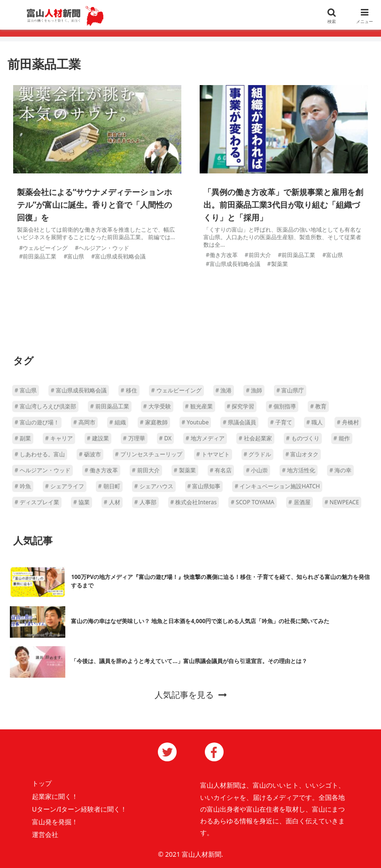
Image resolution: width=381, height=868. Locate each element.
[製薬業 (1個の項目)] (185, 470)
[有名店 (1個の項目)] (221, 470)
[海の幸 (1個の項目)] (340, 470)
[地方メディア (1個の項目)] (205, 438)
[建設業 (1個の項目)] (98, 438)
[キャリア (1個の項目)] (59, 438)
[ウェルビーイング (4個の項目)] (176, 391)
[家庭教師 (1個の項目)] (154, 422)
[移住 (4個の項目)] (129, 391)
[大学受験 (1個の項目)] (157, 407)
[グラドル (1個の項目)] (258, 454)
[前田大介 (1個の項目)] (146, 470)
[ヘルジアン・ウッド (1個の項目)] (43, 470)
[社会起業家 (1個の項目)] (255, 438)
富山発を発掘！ (55, 822)
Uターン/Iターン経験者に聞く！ (79, 809)
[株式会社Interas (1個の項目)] (194, 502)
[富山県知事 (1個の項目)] (204, 486)
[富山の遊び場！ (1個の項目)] (37, 422)
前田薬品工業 (39, 256)
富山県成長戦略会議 (120, 256)
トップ (42, 783)
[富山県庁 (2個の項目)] (290, 391)
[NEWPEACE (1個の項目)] (342, 502)
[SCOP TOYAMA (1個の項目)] (253, 502)
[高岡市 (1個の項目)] (84, 422)
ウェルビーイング (45, 248)
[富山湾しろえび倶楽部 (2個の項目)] (45, 407)
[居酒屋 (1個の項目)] (299, 502)
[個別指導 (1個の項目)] (282, 407)
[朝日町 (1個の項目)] (109, 486)
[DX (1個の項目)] (165, 438)
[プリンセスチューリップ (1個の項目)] (149, 454)
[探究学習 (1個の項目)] (241, 407)
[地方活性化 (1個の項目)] (299, 470)
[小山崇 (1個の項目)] (257, 470)
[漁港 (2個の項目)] (224, 391)
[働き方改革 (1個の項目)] (101, 470)
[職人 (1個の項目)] (315, 422)
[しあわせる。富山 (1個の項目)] (40, 454)
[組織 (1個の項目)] (118, 422)
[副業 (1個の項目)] (23, 438)
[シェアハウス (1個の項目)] (154, 486)
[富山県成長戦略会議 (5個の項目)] (79, 391)
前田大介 (260, 255)
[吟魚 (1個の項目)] (23, 486)
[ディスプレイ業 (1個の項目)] (37, 502)
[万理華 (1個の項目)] (134, 438)
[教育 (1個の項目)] (318, 407)
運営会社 (45, 834)
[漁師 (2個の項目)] (254, 391)
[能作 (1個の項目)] (342, 438)
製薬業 (280, 264)
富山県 (76, 256)
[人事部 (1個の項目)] (145, 502)
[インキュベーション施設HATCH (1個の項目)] (277, 486)
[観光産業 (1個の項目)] (199, 407)
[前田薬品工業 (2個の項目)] (110, 407)
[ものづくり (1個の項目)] (303, 438)
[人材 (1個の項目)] (112, 502)
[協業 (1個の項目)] (82, 502)
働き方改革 (224, 255)
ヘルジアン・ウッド (104, 248)
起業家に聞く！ (55, 796)
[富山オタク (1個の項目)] (302, 454)
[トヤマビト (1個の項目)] (213, 454)
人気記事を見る (191, 695)
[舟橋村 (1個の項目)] (348, 422)
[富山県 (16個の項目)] (26, 391)
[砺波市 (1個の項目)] (90, 454)
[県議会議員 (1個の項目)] (239, 422)
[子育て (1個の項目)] (281, 422)
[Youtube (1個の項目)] (195, 422)
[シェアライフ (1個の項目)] (65, 486)
